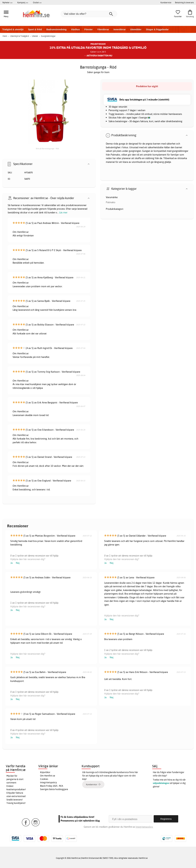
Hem (5, 36)
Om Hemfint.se (48, 776)
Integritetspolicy (48, 782)
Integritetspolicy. (144, 827)
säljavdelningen (161, 783)
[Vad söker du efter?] (89, 14)
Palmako (111, 202)
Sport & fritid (35, 29)
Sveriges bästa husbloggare (54, 789)
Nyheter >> (7, 2)
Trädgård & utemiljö (13, 29)
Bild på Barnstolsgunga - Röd (47, 149)
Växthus (75, 29)
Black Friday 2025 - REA (52, 786)
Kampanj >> (23, 2)
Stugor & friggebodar (157, 29)
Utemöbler (136, 29)
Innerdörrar (119, 29)
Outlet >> (37, 2)
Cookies (44, 779)
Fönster (88, 29)
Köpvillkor (45, 772)
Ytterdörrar (103, 29)
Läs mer (63, 212)
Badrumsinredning (56, 29)
